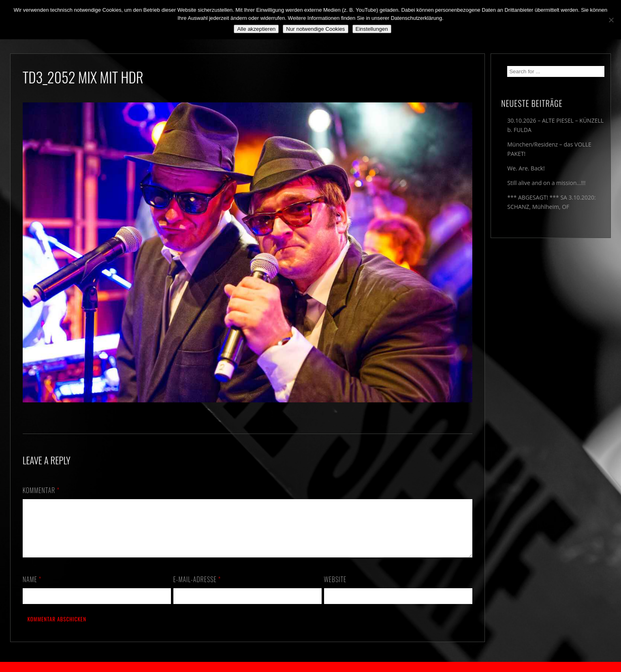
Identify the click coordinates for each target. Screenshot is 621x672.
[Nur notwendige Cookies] (611, 20)
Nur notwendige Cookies (315, 29)
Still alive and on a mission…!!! (546, 183)
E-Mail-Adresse (197, 589)
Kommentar (41, 490)
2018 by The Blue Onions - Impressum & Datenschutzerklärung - (311, 667)
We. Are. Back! (526, 168)
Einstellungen (372, 29)
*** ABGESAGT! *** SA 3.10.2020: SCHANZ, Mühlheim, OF (551, 202)
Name (32, 589)
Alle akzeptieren (256, 29)
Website (335, 589)
